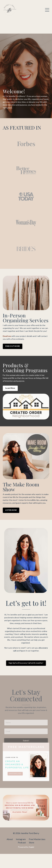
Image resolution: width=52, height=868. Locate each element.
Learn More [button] (10, 388)
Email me (7, 336)
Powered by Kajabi (26, 847)
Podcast (22, 842)
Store (32, 842)
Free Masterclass (37, 839)
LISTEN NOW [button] (11, 510)
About (10, 839)
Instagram (21, 839)
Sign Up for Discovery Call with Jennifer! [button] (26, 663)
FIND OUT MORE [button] (13, 346)
